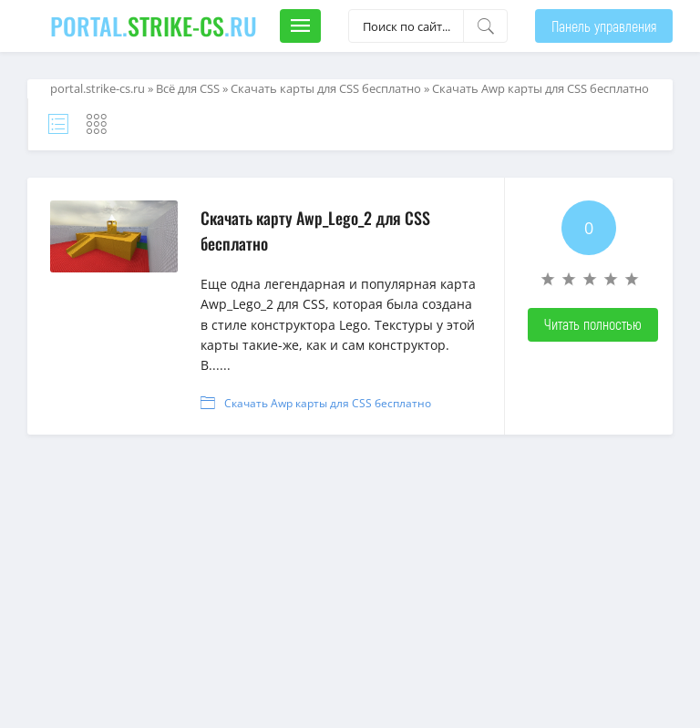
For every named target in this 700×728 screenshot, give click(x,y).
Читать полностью (593, 324)
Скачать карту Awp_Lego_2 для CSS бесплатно (315, 231)
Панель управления (604, 26)
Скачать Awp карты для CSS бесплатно (328, 403)
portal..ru (154, 26)
